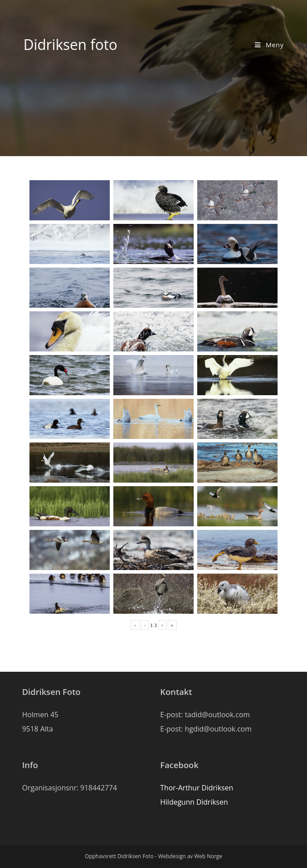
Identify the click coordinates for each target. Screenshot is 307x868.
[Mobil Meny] (269, 45)
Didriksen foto (70, 44)
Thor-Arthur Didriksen (197, 788)
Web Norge (208, 856)
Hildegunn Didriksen (194, 802)
